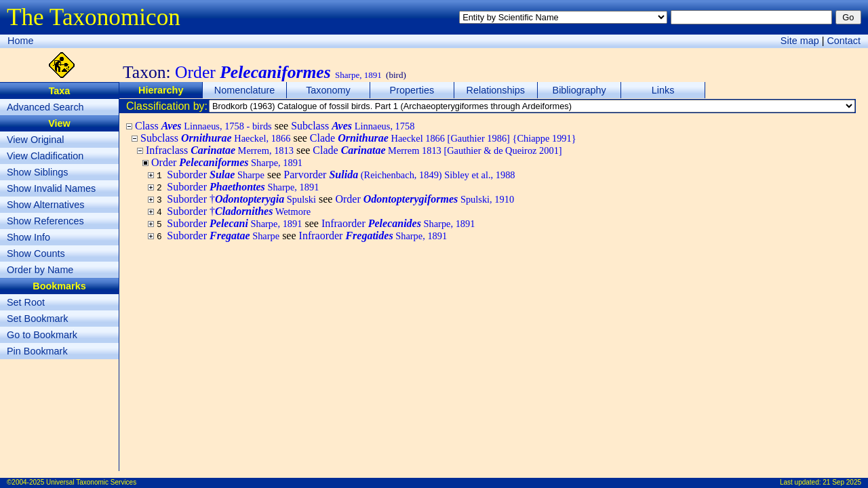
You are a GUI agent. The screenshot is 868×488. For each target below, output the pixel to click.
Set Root (26, 302)
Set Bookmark (37, 319)
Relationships (496, 90)
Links (663, 90)
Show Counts (36, 253)
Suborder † (241, 199)
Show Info (28, 237)
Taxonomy (328, 90)
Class (203, 126)
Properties (412, 90)
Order (425, 199)
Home (20, 41)
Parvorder (399, 175)
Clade (443, 138)
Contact (844, 41)
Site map (800, 41)
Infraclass (220, 150)
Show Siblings (37, 172)
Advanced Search (45, 107)
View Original (36, 140)
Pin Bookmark (37, 351)
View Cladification (45, 156)
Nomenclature (245, 90)
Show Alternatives (45, 205)
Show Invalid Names (51, 188)
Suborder (216, 175)
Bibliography (579, 90)
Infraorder (398, 223)
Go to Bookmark (42, 335)
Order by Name (40, 270)
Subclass (353, 126)
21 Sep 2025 (842, 482)
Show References (45, 221)
